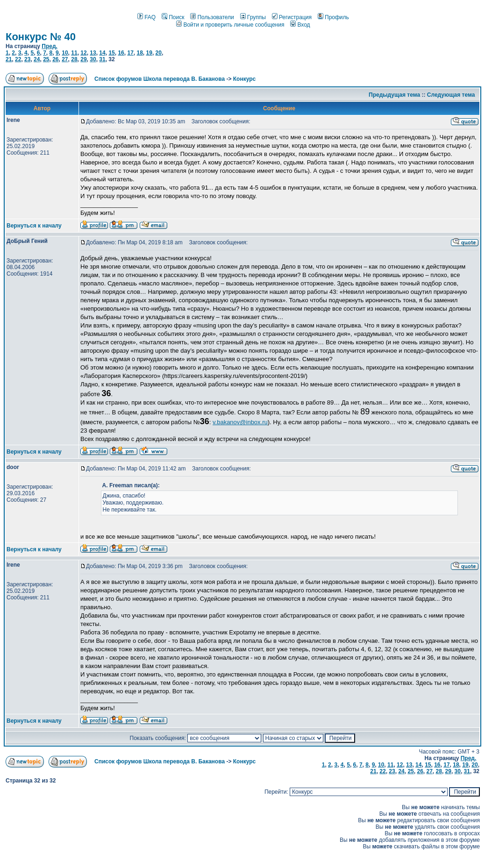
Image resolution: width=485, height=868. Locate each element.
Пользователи (212, 17)
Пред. (50, 46)
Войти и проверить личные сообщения (230, 25)
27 (65, 59)
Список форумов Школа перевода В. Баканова (160, 79)
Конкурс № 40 (41, 37)
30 (93, 59)
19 (149, 53)
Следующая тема (451, 95)
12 (83, 53)
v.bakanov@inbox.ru (240, 422)
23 (27, 59)
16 (121, 53)
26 (55, 59)
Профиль (333, 17)
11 (74, 53)
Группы (253, 17)
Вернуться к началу (34, 226)
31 (102, 59)
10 (65, 53)
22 (18, 59)
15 (111, 53)
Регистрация (292, 17)
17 (130, 53)
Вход (300, 25)
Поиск (173, 17)
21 (9, 59)
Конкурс (244, 79)
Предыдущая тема (394, 95)
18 (139, 53)
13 (93, 53)
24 (37, 59)
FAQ (146, 17)
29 (83, 59)
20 (159, 53)
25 (46, 59)
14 (102, 53)
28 (74, 59)
